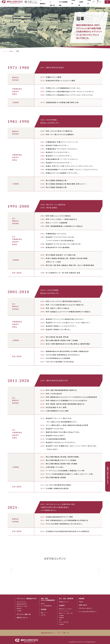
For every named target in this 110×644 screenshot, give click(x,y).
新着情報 (82, 598)
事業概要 (61, 618)
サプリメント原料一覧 (24, 614)
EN (107, 3)
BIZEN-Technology (21, 602)
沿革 (60, 620)
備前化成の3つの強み (22, 606)
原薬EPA (43, 603)
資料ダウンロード (99, 3)
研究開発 (44, 609)
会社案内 (14, 51)
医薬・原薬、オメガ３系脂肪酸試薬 (48, 599)
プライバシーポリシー (86, 608)
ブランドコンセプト (64, 611)
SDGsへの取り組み (64, 622)
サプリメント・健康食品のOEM (27, 598)
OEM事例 (19, 611)
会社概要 (61, 615)
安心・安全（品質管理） (67, 598)
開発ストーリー (45, 613)
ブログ (93, 3)
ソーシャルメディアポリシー (88, 612)
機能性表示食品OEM (22, 604)
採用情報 (61, 624)
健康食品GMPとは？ (64, 602)
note (66, 633)
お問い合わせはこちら (108, 475)
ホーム (5, 51)
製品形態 (19, 608)
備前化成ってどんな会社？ (66, 609)
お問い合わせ (83, 605)
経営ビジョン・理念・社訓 (66, 613)
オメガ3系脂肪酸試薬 (46, 606)
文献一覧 (43, 615)
